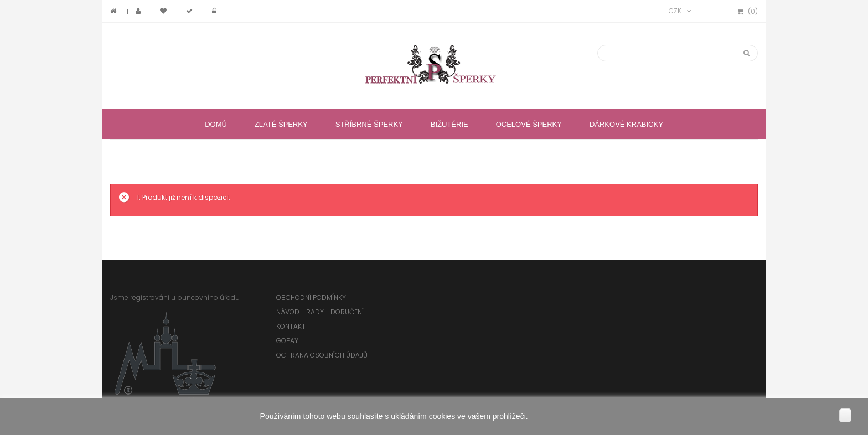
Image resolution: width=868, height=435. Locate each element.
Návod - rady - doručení (320, 312)
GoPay (287, 341)
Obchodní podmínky (311, 297)
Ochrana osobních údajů (322, 355)
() (748, 12)
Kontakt (291, 326)
